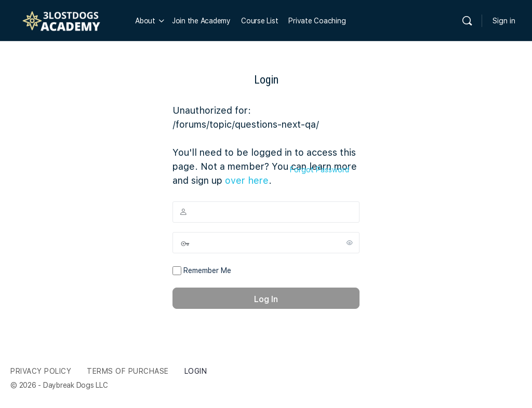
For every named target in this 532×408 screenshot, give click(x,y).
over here (247, 180)
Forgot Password (320, 170)
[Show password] (350, 242)
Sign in (504, 21)
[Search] (467, 21)
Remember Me (202, 271)
